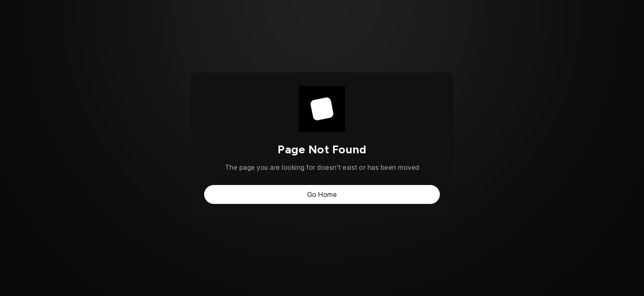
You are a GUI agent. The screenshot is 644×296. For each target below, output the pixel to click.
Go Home (322, 194)
